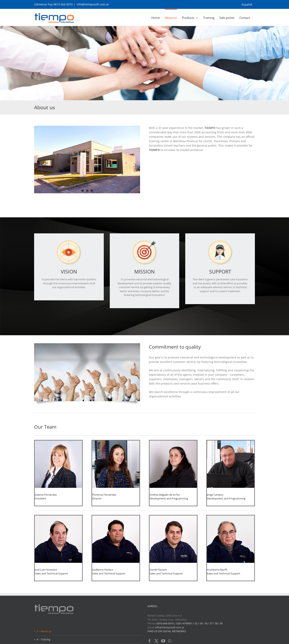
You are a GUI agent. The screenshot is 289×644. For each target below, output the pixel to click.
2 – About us (44, 597)
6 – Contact (43, 621)
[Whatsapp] (170, 607)
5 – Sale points (45, 613)
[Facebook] (150, 607)
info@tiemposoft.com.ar (93, 4)
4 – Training (43, 605)
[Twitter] (156, 607)
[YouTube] (163, 607)
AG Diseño (120, 639)
